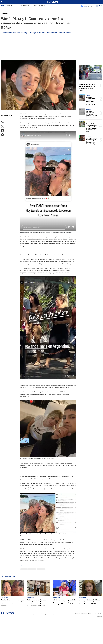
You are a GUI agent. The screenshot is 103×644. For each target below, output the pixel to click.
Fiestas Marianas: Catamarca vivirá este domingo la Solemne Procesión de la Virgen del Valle (92, 128)
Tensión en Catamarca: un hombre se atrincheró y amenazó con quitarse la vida (91, 101)
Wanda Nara (41, 569)
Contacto (77, 614)
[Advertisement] (51, 48)
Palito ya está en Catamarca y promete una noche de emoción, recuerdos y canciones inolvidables (38, 603)
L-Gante (24, 569)
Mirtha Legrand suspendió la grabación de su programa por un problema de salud (64, 603)
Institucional (84, 614)
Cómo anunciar (92, 614)
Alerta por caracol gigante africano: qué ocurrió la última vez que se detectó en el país (92, 141)
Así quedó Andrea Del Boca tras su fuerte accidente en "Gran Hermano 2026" (90, 602)
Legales (54, 614)
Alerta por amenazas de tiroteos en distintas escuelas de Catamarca (91, 114)
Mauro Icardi (32, 569)
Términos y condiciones (46, 614)
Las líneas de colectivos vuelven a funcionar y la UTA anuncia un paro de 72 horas (88, 87)
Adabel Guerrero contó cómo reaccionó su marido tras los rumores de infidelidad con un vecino (12, 603)
